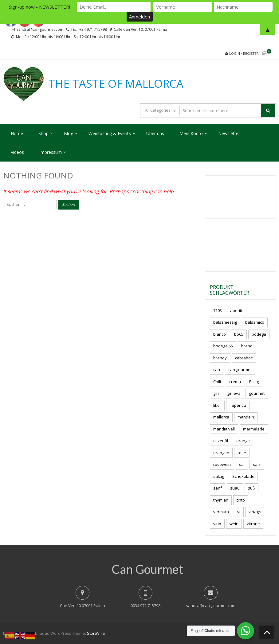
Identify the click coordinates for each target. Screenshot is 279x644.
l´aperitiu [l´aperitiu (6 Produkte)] (238, 405)
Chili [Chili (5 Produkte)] (217, 382)
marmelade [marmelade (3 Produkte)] (254, 429)
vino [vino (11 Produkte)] (217, 524)
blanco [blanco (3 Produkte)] (220, 334)
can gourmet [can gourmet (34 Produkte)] (240, 370)
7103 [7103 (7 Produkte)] (218, 310)
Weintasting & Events (110, 133)
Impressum (51, 152)
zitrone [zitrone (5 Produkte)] (253, 524)
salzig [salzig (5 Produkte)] (219, 476)
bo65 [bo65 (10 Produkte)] (239, 334)
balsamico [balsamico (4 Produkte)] (255, 322)
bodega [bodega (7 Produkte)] (259, 334)
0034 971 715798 (145, 606)
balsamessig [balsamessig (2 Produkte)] (225, 322)
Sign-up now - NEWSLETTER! (39, 7)
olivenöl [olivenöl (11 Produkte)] (221, 441)
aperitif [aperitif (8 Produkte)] (237, 310)
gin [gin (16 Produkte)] (216, 393)
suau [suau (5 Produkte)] (235, 488)
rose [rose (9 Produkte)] (242, 453)
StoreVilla (96, 633)
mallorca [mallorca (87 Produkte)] (221, 417)
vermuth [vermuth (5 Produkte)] (221, 512)
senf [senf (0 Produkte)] (218, 488)
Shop (43, 133)
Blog (69, 133)
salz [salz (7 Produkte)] (257, 464)
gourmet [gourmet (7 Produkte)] (257, 393)
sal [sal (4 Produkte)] (242, 464)
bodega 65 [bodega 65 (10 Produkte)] (223, 346)
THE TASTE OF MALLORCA (116, 84)
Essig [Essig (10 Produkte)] (254, 382)
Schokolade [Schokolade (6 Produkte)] (243, 476)
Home (17, 133)
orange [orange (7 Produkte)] (243, 441)
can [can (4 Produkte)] (217, 370)
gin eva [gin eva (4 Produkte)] (234, 393)
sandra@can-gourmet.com (211, 606)
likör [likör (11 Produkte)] (217, 405)
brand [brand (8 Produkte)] (247, 346)
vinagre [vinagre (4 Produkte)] (256, 512)
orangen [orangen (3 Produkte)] (221, 453)
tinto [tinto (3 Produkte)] (241, 500)
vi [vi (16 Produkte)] (239, 512)
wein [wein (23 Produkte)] (234, 524)
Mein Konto (191, 133)
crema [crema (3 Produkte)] (235, 382)
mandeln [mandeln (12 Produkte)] (246, 417)
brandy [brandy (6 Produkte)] (220, 358)
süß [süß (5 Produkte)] (251, 488)
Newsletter (229, 133)
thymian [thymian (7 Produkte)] (221, 500)
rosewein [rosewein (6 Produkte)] (222, 464)
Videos (17, 152)
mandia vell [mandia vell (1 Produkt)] (224, 429)
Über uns (155, 133)
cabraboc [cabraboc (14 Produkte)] (244, 358)
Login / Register (244, 53)
